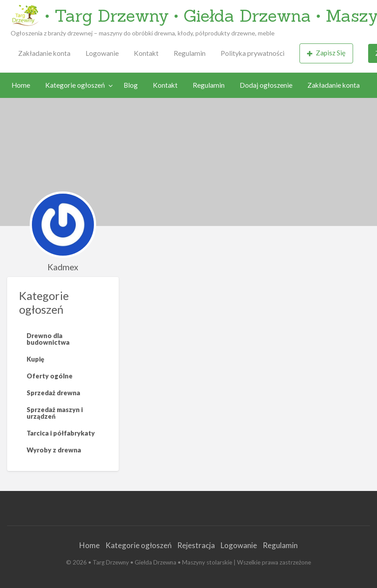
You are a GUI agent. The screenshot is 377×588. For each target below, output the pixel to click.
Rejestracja (196, 545)
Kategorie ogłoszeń (75, 85)
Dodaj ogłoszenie (266, 85)
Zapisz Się (326, 53)
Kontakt (146, 53)
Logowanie (102, 53)
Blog (131, 85)
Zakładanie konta (44, 53)
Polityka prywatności (253, 53)
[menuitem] (44, 53)
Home (21, 85)
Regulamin (190, 53)
